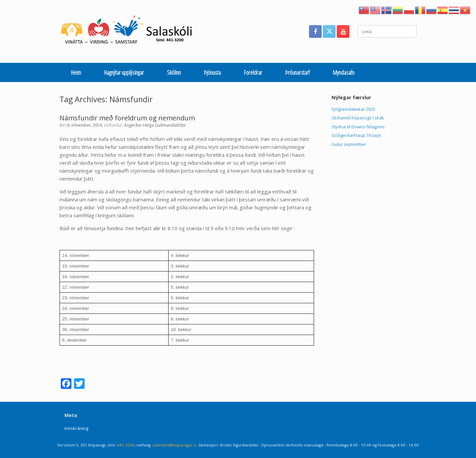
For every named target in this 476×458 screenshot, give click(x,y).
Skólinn (174, 72)
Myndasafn (344, 72)
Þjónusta (212, 72)
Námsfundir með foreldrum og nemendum (127, 118)
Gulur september (349, 144)
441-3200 (126, 445)
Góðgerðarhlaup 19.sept (356, 135)
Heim (76, 72)
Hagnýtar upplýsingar (124, 72)
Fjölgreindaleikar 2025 (353, 109)
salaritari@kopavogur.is (174, 445)
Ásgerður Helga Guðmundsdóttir (155, 125)
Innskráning (76, 428)
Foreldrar (253, 72)
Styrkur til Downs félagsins (358, 127)
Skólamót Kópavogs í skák (358, 118)
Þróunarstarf (297, 72)
